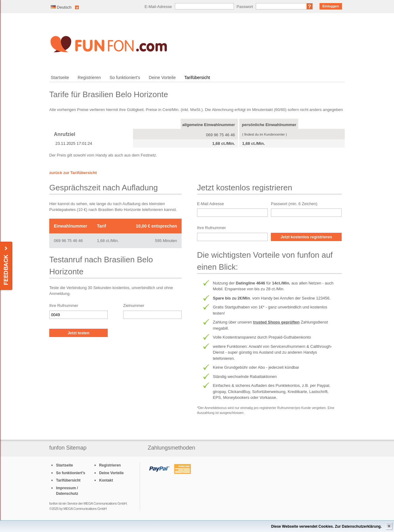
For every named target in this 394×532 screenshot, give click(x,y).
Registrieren (89, 77)
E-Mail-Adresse (158, 7)
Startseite (60, 77)
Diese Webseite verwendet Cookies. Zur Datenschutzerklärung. (326, 526)
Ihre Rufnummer (64, 306)
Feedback (7, 266)
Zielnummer (134, 306)
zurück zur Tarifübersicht (73, 173)
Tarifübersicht (197, 77)
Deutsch (61, 7)
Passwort (245, 7)
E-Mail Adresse (210, 204)
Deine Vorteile (162, 77)
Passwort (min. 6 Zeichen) (294, 204)
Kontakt (106, 480)
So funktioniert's (125, 77)
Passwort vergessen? (310, 6)
